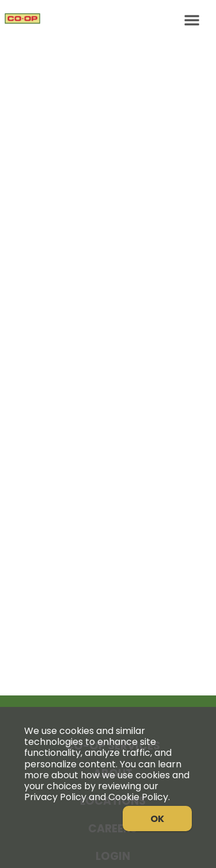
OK (157, 819)
